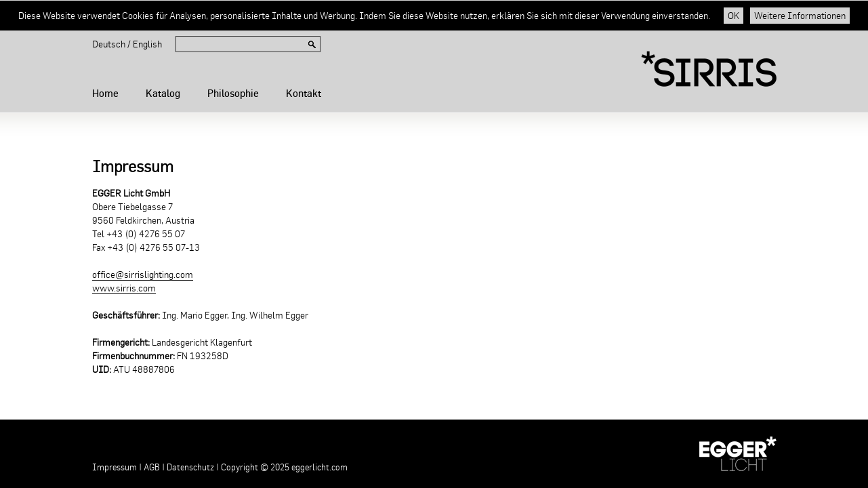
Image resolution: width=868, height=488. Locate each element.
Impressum (115, 467)
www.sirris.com (124, 288)
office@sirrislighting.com (143, 274)
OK (733, 16)
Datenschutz (190, 467)
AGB (152, 467)
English (147, 44)
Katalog (163, 93)
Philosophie (233, 93)
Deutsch (109, 44)
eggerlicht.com (319, 467)
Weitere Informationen (800, 16)
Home (105, 93)
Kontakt (304, 93)
